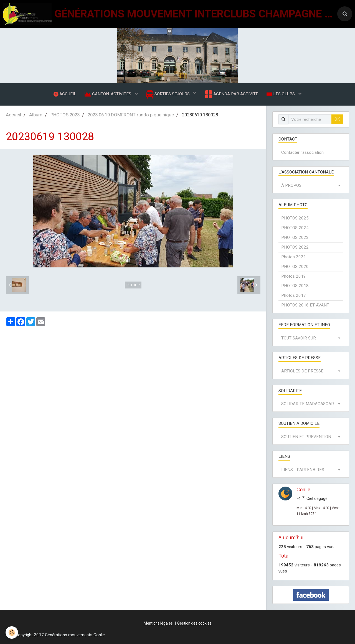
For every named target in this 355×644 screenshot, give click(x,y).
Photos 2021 (294, 257)
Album (36, 115)
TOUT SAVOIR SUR (299, 338)
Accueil (13, 115)
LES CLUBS (281, 94)
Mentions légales (158, 623)
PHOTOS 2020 (295, 267)
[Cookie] (12, 632)
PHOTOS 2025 (295, 218)
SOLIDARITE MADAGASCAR (308, 404)
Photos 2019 (294, 276)
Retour (133, 285)
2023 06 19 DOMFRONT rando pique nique (131, 115)
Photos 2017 (294, 295)
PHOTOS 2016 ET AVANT (305, 305)
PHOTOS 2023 (65, 115)
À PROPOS (291, 185)
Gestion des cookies (194, 623)
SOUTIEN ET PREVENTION (306, 437)
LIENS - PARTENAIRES (303, 470)
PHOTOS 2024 (295, 228)
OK (337, 119)
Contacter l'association (302, 152)
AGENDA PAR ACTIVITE (231, 94)
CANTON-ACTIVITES (108, 94)
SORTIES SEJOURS (168, 94)
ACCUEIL (65, 94)
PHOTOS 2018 (295, 286)
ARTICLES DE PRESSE (302, 371)
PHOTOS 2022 (295, 247)
